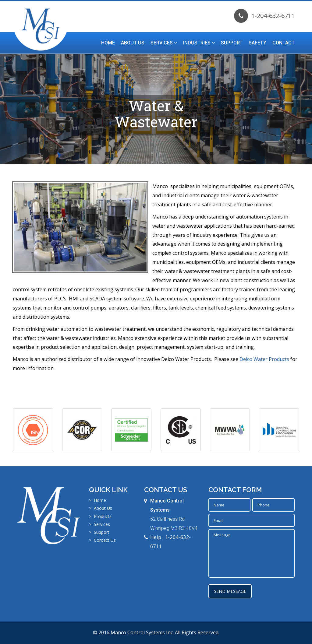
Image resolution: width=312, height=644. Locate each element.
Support (232, 43)
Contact (284, 43)
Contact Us (105, 540)
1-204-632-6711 (264, 16)
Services (164, 43)
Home (108, 43)
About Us (133, 43)
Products (103, 516)
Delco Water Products (264, 359)
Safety (257, 43)
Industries (199, 43)
